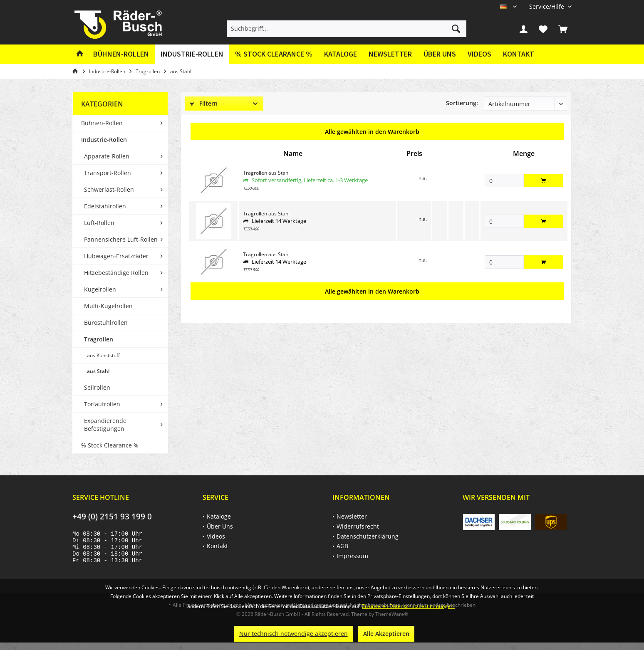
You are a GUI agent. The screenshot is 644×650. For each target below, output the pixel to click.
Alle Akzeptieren (386, 634)
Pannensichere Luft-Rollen (121, 239)
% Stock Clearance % (110, 445)
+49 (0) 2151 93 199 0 (112, 517)
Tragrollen (99, 339)
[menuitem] (547, 6)
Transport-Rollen (108, 173)
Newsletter (390, 54)
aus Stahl (98, 371)
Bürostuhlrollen (106, 323)
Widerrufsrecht (358, 526)
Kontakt (519, 54)
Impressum (352, 556)
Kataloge (341, 54)
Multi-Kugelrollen (108, 306)
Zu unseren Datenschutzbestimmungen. (408, 606)
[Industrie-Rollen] (192, 54)
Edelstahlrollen (105, 206)
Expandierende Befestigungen (105, 425)
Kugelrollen (100, 289)
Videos (479, 54)
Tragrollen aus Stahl (266, 173)
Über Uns (440, 54)
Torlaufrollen (102, 404)
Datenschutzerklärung (368, 536)
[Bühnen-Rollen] (121, 54)
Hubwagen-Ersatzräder (116, 256)
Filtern (204, 103)
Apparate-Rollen (107, 156)
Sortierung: (462, 103)
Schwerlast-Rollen (109, 189)
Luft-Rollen (99, 223)
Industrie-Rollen (104, 140)
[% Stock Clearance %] (274, 54)
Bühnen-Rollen (102, 123)
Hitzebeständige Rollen (116, 273)
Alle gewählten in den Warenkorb (372, 132)
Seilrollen (97, 387)
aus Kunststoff (103, 355)
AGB (342, 546)
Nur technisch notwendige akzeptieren (294, 634)
